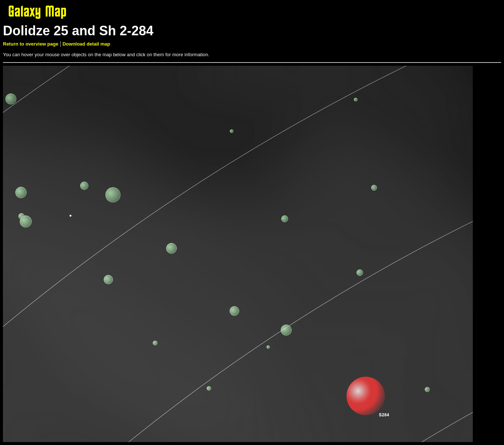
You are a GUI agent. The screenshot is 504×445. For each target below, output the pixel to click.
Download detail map (86, 44)
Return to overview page (31, 44)
